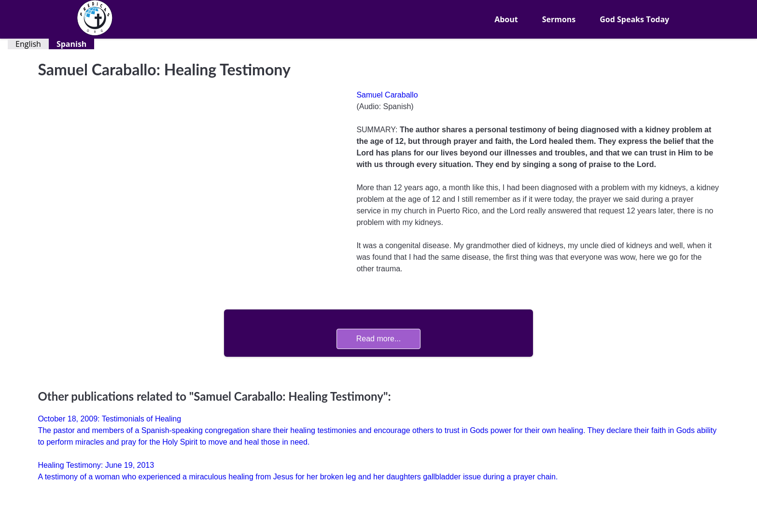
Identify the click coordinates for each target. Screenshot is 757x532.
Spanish (71, 44)
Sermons (559, 19)
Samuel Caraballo (387, 95)
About (506, 19)
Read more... (378, 339)
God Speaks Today (634, 19)
